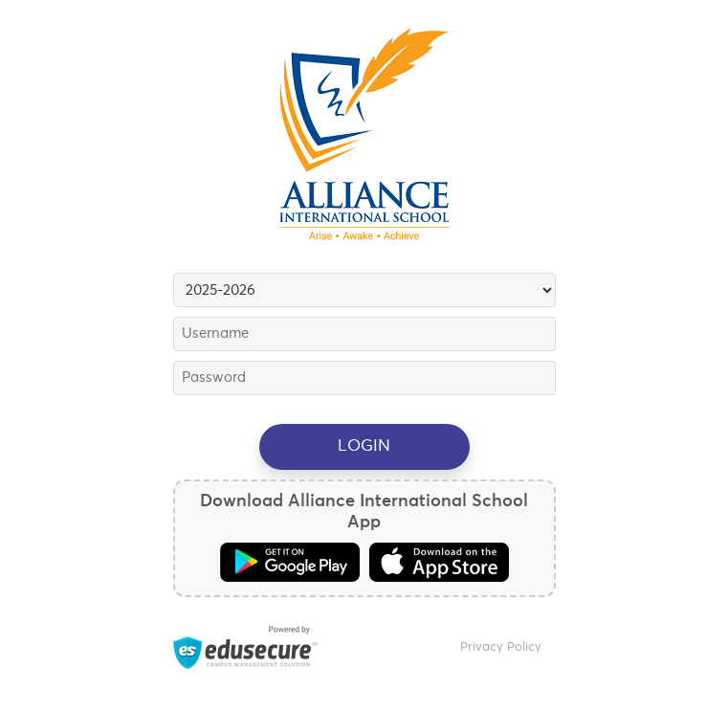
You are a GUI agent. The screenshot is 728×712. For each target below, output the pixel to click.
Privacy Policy (501, 647)
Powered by (245, 647)
